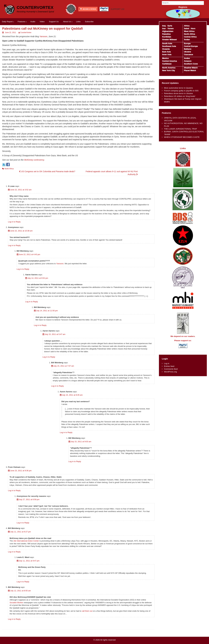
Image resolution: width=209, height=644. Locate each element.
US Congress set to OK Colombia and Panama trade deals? (47, 171)
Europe (187, 43)
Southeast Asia (169, 46)
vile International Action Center (26, 541)
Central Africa (190, 37)
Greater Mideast (169, 40)
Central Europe (191, 46)
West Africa (189, 31)
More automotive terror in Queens (178, 88)
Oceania (166, 49)
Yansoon (43, 36)
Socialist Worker (16, 603)
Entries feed (169, 366)
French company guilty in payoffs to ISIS (181, 91)
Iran (164, 29)
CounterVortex (35, 7)
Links (78, 22)
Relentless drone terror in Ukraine (178, 93)
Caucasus (188, 55)
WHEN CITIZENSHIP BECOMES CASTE (182, 137)
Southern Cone (191, 64)
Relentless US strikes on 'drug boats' (180, 96)
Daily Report (7, 22)
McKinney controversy (34, 160)
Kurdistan (167, 37)
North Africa (9, 169)
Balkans (188, 49)
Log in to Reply (14, 222)
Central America (170, 61)
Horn (193, 29)
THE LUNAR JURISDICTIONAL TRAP (180, 129)
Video (42, 22)
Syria (170, 26)
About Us (67, 22)
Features (21, 22)
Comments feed (171, 369)
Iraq (164, 26)
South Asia (167, 43)
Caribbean (167, 64)
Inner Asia (167, 55)
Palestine (166, 34)
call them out (87, 611)
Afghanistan (168, 31)
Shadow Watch (191, 68)
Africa (187, 26)
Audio (33, 22)
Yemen (170, 29)
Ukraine (187, 52)
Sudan (187, 40)
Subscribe (89, 22)
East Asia (166, 52)
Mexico (165, 58)
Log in (167, 363)
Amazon (188, 61)
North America (169, 68)
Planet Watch (190, 70)
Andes (187, 58)
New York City (169, 70)
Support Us (54, 22)
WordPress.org (170, 372)
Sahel (186, 29)
